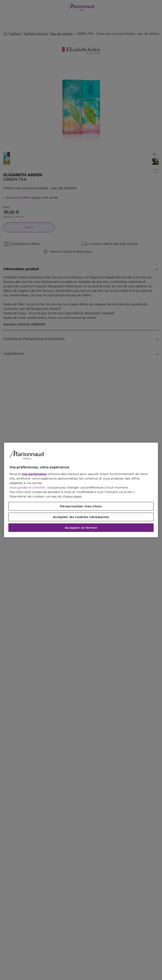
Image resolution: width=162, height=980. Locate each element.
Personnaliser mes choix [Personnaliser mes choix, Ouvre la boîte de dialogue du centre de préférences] (81, 506)
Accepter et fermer (81, 528)
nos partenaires (34, 474)
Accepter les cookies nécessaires (81, 517)
